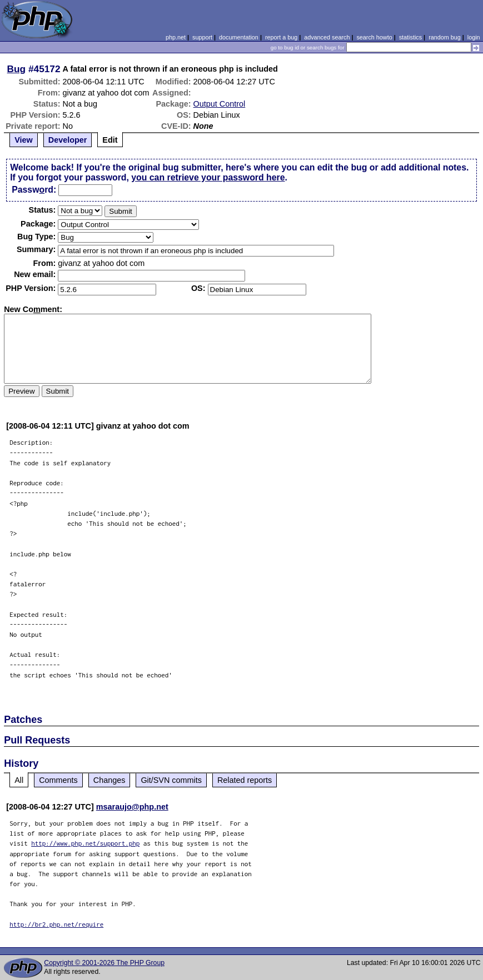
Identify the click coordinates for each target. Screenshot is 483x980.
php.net (176, 37)
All (19, 780)
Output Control (220, 104)
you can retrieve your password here (208, 177)
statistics (410, 37)
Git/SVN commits (171, 780)
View (24, 140)
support (202, 37)
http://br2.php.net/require (56, 924)
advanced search (327, 37)
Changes (109, 780)
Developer (68, 140)
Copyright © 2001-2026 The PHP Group (104, 963)
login (474, 37)
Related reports (245, 780)
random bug (445, 37)
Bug (17, 69)
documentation (239, 37)
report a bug (281, 37)
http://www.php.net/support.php (85, 843)
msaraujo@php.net (132, 807)
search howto (374, 37)
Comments (58, 780)
